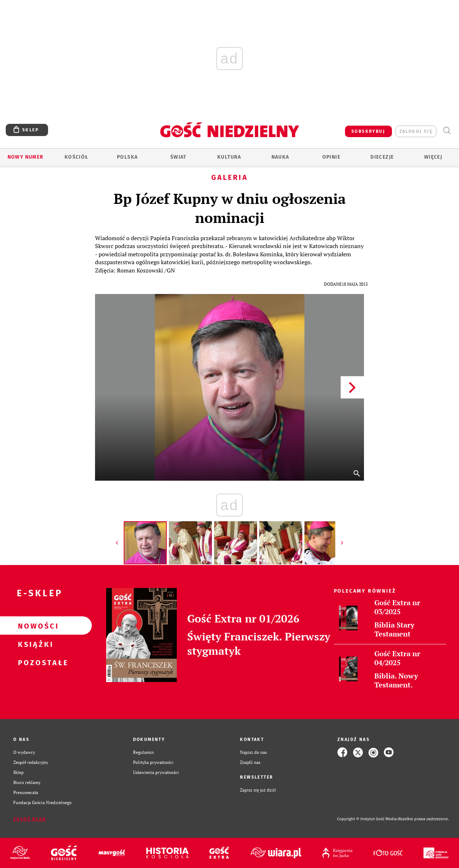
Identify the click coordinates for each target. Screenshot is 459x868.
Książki (34, 644)
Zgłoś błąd (30, 819)
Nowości (34, 626)
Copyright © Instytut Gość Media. (367, 819)
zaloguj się (416, 131)
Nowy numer (26, 157)
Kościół (77, 157)
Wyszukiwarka (447, 130)
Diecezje (382, 157)
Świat (178, 157)
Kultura (229, 157)
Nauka (280, 157)
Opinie (331, 157)
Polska (127, 157)
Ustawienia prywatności (156, 772)
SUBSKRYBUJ (368, 131)
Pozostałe (34, 662)
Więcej (433, 157)
